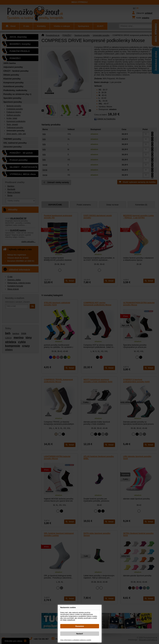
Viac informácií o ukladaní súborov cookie (76, 640)
